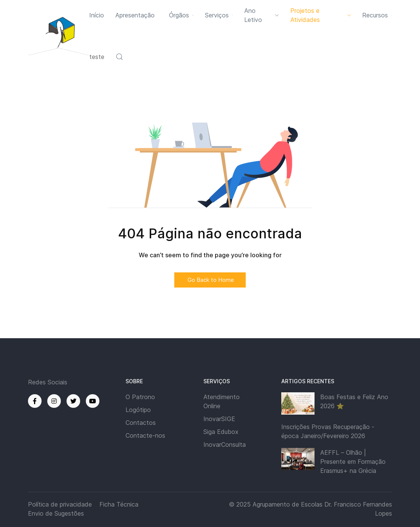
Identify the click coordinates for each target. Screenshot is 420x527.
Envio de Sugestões (56, 513)
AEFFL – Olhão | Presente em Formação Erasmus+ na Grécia (353, 462)
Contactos (141, 423)
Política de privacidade (60, 504)
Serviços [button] (219, 15)
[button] (119, 57)
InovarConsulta (225, 445)
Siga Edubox (221, 432)
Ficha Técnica (119, 504)
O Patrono (140, 397)
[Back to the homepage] (59, 36)
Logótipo (138, 410)
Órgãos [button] (181, 15)
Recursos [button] (377, 15)
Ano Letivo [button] (261, 15)
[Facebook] (35, 401)
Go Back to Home (210, 280)
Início (97, 15)
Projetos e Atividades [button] (321, 15)
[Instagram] (54, 401)
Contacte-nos (145, 435)
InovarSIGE (219, 419)
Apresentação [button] (135, 15)
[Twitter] (73, 401)
